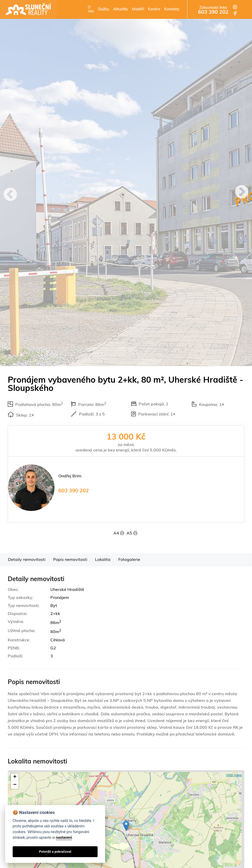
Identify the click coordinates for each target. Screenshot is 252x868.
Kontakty (172, 9)
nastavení (64, 838)
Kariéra (154, 9)
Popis (70, 560)
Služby (104, 9)
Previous (10, 195)
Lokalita (103, 560)
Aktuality (121, 9)
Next (242, 192)
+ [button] (15, 777)
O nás (91, 10)
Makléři (138, 9)
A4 (120, 533)
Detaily (27, 560)
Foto (129, 560)
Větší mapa (234, 775)
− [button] (15, 785)
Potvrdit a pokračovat (55, 852)
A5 (132, 533)
